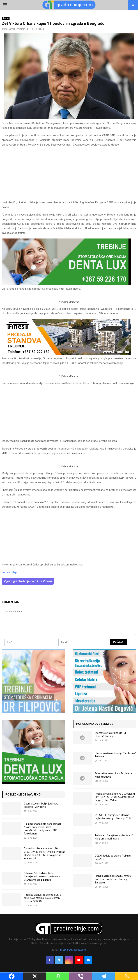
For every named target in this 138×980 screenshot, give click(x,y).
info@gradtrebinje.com (73, 950)
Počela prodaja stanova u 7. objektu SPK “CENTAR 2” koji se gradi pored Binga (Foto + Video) (115, 797)
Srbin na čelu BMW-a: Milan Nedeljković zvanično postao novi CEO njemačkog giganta (42, 876)
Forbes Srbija (10, 572)
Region (6, 18)
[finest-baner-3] (66, 354)
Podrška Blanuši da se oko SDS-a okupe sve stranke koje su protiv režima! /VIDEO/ (42, 898)
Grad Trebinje (17, 29)
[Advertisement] (69, 175)
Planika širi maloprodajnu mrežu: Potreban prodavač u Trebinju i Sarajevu (113, 879)
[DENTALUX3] (66, 284)
